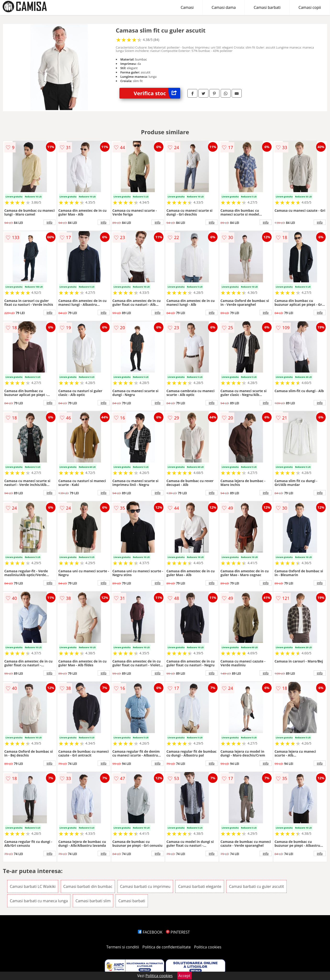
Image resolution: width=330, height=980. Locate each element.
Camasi (187, 7)
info (50, 222)
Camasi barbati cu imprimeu (145, 886)
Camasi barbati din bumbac (88, 886)
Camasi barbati (267, 7)
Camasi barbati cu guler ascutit (257, 886)
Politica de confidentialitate (167, 947)
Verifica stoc (157, 93)
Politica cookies (208, 947)
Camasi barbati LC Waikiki (33, 886)
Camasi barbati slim (93, 901)
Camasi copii (310, 7)
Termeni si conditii (123, 947)
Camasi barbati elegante (200, 886)
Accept (185, 976)
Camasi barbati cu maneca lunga (39, 901)
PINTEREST (178, 932)
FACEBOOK (150, 932)
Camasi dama (224, 7)
